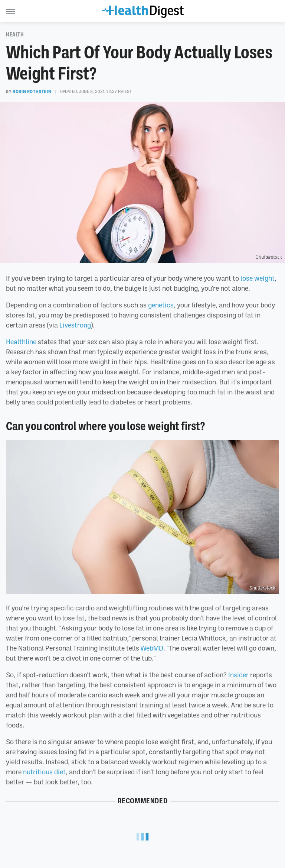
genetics (161, 305)
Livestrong (75, 325)
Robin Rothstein (32, 91)
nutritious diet (44, 772)
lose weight (258, 278)
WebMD (152, 648)
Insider (238, 675)
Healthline (21, 342)
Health (15, 35)
